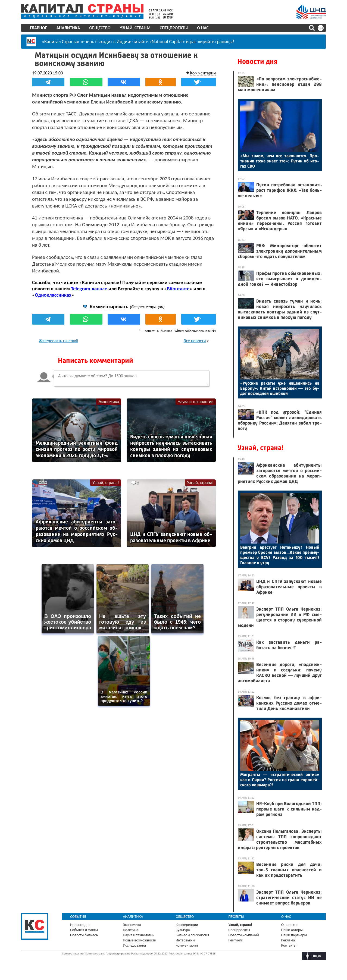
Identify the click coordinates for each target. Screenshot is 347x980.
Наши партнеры (294, 935)
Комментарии (203, 73)
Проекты (236, 917)
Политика (131, 930)
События (78, 917)
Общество (100, 28)
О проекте (289, 925)
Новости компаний (244, 935)
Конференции (187, 925)
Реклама (288, 940)
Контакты (289, 945)
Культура (183, 930)
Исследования (135, 945)
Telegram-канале (89, 289)
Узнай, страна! (135, 28)
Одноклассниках (53, 295)
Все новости (195, 341)
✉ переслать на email (59, 341)
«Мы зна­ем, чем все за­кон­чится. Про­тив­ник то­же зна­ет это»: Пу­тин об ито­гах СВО (280, 161)
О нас (203, 28)
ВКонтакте (178, 289)
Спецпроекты (174, 28)
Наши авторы (292, 930)
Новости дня (257, 62)
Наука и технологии (196, 402)
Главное (39, 28)
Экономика (109, 402)
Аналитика (68, 28)
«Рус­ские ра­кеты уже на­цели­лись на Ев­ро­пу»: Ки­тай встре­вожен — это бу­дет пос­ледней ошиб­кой (280, 388)
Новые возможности (140, 940)
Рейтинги (236, 940)
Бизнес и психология (193, 935)
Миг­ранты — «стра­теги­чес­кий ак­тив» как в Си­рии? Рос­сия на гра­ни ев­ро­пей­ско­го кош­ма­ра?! (280, 780)
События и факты (84, 930)
